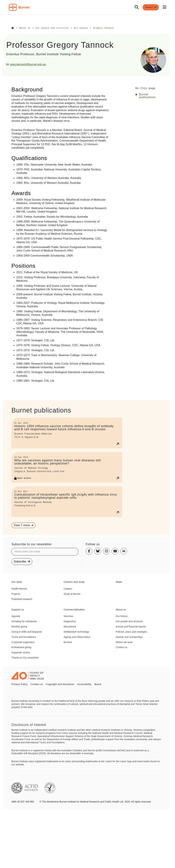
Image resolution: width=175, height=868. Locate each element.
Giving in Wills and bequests (27, 632)
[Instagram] (106, 551)
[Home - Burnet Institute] (19, 7)
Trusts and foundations (24, 637)
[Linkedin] (124, 551)
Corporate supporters (23, 642)
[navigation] (87, 7)
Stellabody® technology (76, 632)
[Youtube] (115, 551)
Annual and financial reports (131, 626)
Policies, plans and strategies (131, 632)
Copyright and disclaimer (60, 684)
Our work (17, 582)
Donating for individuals (24, 621)
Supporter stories (21, 652)
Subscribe (22, 561)
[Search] (137, 7)
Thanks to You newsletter (25, 657)
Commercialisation (74, 609)
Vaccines (69, 616)
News (119, 582)
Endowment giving (21, 647)
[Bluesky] (98, 551)
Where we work (124, 642)
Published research (22, 599)
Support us (18, 609)
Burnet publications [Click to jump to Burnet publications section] (147, 96)
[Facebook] (89, 551)
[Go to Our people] (81, 28)
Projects (16, 594)
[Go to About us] (25, 28)
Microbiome (70, 626)
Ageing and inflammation (77, 637)
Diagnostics (70, 621)
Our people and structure (129, 621)
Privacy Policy (20, 684)
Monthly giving (19, 626)
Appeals (16, 616)
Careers (68, 589)
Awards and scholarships (129, 637)
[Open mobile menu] (165, 7)
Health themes (19, 589)
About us (121, 609)
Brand (98, 684)
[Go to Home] (13, 28)
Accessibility (84, 684)
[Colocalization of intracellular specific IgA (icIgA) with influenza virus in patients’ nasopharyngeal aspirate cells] (67, 501)
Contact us (121, 647)
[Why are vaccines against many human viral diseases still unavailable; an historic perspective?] (67, 467)
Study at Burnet (72, 594)
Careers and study (74, 582)
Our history (122, 616)
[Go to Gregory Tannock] (103, 28)
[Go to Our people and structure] (52, 28)
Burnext (68, 642)
